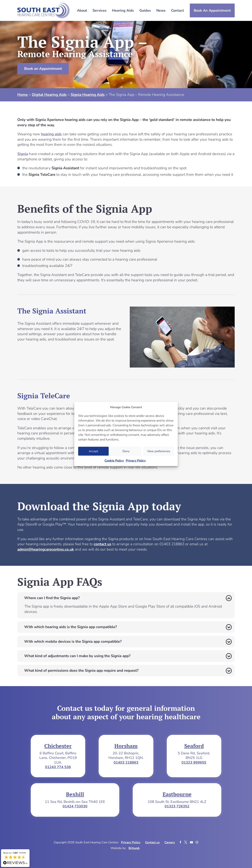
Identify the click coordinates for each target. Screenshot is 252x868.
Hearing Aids (123, 10)
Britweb (134, 848)
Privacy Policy (136, 460)
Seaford (194, 746)
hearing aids (51, 134)
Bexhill (75, 794)
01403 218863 (126, 762)
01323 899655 (194, 762)
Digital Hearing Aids (49, 95)
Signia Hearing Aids (88, 95)
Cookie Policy (114, 460)
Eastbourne (177, 794)
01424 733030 (75, 806)
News (161, 10)
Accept (93, 451)
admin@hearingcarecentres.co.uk (46, 549)
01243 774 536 (58, 767)
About (82, 10)
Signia (23, 154)
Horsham (126, 746)
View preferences (159, 451)
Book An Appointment (212, 10)
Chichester (58, 746)
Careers (170, 842)
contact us (102, 544)
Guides (145, 10)
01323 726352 (177, 806)
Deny (126, 451)
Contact (177, 10)
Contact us (152, 842)
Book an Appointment (43, 69)
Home (23, 95)
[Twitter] (186, 842)
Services (100, 10)
